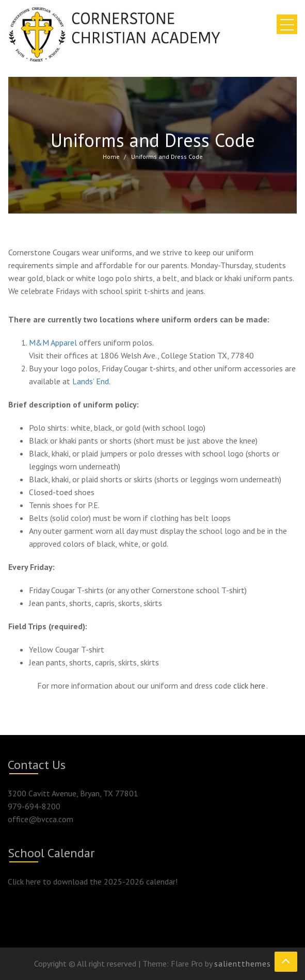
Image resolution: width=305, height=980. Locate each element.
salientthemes (243, 963)
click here (249, 685)
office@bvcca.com (41, 819)
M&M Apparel (53, 342)
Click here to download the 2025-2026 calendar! (93, 881)
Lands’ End (91, 381)
